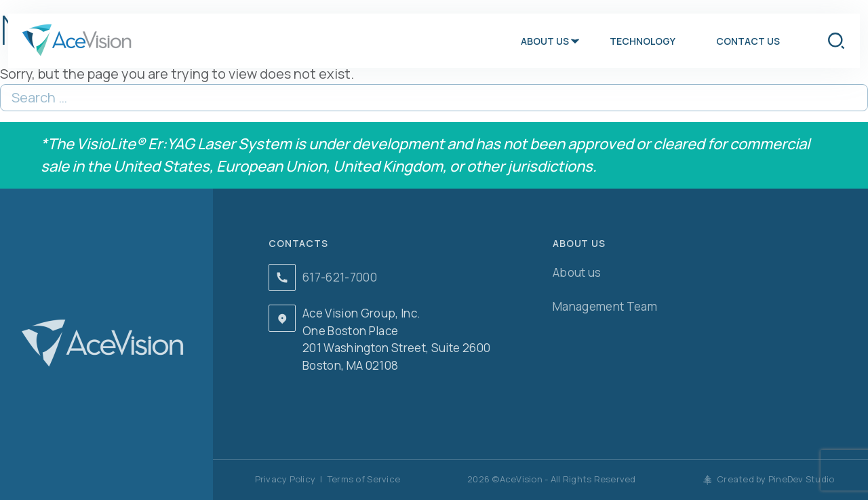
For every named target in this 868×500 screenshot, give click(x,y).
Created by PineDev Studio (769, 479)
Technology (643, 41)
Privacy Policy (285, 479)
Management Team (605, 306)
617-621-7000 (340, 277)
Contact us (748, 41)
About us (545, 41)
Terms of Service (364, 479)
